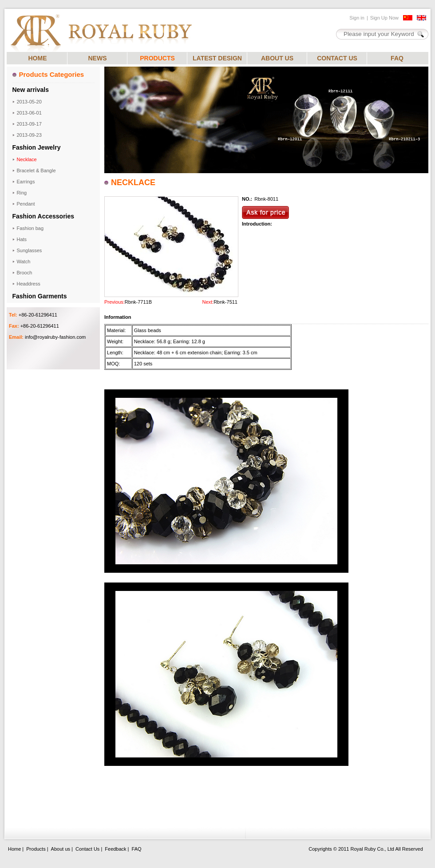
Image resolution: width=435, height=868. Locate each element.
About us (61, 849)
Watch (24, 262)
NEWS (98, 58)
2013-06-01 (29, 113)
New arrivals (31, 90)
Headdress (29, 284)
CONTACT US (337, 58)
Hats (22, 239)
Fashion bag (30, 228)
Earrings (26, 182)
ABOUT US (277, 58)
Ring (22, 193)
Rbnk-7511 (225, 302)
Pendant (26, 204)
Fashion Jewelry (37, 147)
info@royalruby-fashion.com (55, 337)
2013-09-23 (29, 135)
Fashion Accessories (43, 216)
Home (14, 849)
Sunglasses (30, 250)
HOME (38, 58)
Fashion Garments (40, 296)
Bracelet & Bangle (36, 170)
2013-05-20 (29, 102)
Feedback (115, 849)
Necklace (27, 159)
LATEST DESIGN (217, 58)
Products (36, 849)
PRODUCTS (157, 58)
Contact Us (87, 849)
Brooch (25, 273)
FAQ (397, 58)
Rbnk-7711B (138, 302)
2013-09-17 (29, 124)
